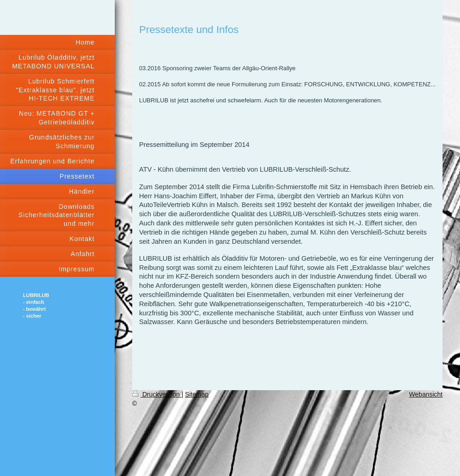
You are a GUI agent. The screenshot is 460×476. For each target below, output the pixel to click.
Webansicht (426, 394)
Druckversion (157, 394)
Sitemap (197, 394)
